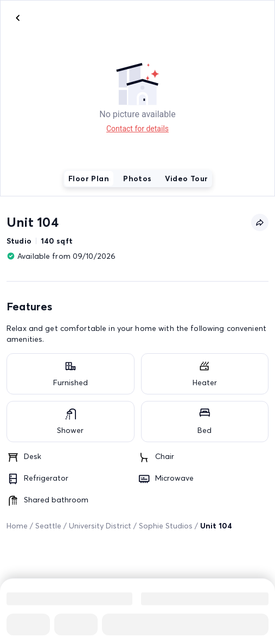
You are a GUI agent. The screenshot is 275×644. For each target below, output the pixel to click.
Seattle (48, 526)
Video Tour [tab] (187, 178)
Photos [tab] (137, 178)
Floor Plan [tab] (89, 178)
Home (17, 526)
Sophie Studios (166, 526)
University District (100, 526)
